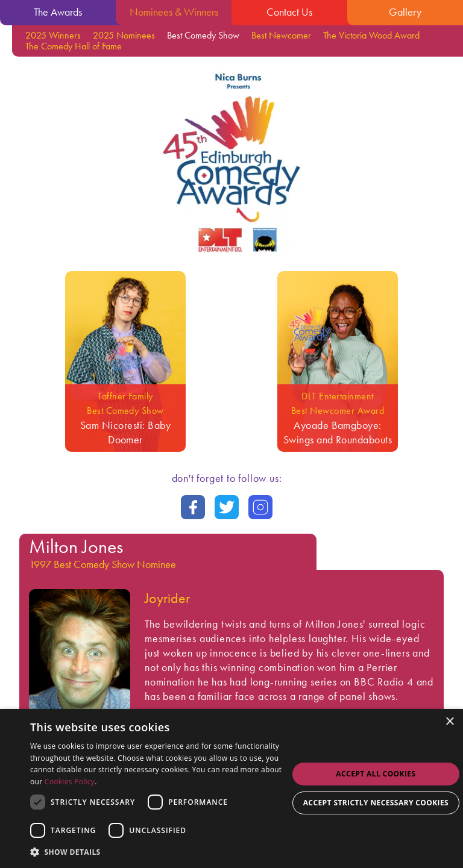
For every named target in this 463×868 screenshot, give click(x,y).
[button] (159, 852)
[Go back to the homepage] (231, 256)
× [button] (449, 722)
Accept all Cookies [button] (376, 774)
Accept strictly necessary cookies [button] (376, 803)
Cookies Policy (70, 782)
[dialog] (231, 788)
